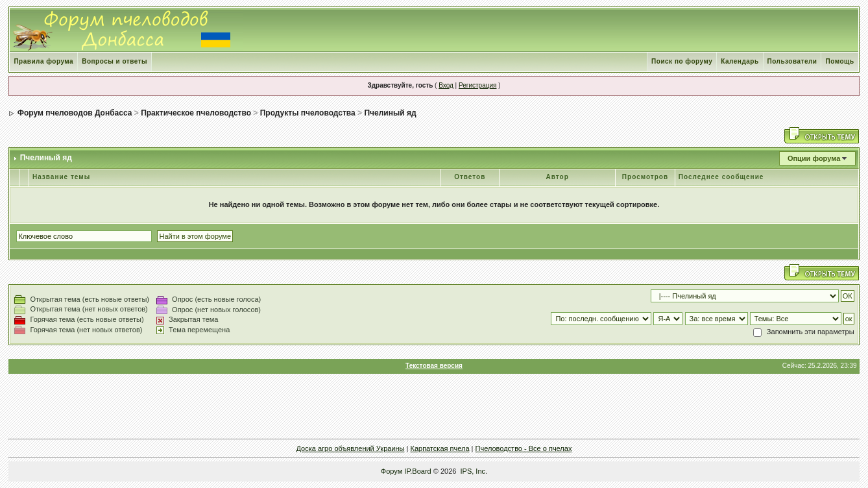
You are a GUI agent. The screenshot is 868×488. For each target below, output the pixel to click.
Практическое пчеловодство (196, 113)
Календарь (740, 61)
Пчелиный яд (390, 113)
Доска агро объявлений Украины (351, 448)
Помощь (839, 61)
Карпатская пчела (440, 448)
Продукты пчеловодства (308, 113)
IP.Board (417, 471)
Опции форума (814, 158)
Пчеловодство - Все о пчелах (524, 448)
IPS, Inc (473, 471)
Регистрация (477, 85)
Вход (446, 85)
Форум (392, 471)
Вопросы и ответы (115, 61)
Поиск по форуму (682, 61)
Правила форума (43, 61)
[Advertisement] (434, 406)
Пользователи (792, 61)
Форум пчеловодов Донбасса (75, 113)
